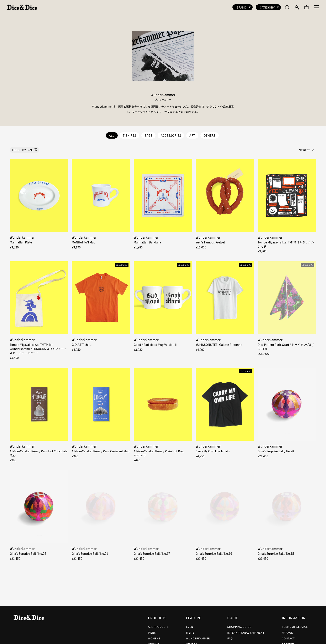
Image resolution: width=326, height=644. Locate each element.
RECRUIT (288, 642)
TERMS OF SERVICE (295, 625)
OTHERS (210, 133)
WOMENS (154, 636)
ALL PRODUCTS (158, 625)
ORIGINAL (155, 642)
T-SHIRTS (129, 133)
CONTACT (288, 636)
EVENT (191, 625)
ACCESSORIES (171, 133)
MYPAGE (287, 630)
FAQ (230, 636)
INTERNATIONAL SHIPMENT (246, 630)
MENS (152, 630)
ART (192, 133)
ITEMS (190, 630)
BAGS (148, 133)
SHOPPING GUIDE (239, 625)
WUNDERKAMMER (198, 636)
